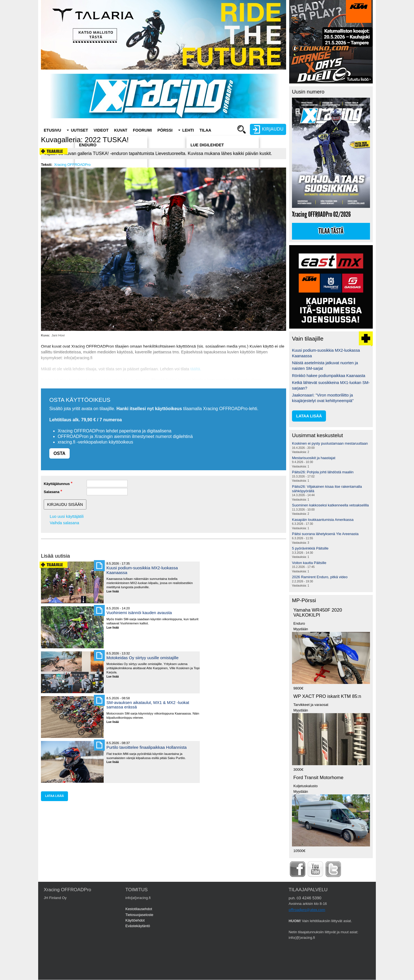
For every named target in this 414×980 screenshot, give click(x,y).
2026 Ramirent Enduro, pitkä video (320, 577)
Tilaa (205, 130)
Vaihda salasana (64, 523)
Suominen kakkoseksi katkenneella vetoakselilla (330, 505)
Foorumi (142, 130)
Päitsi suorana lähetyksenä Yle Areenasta (325, 534)
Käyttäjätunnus (57, 484)
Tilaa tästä (331, 231)
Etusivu (52, 130)
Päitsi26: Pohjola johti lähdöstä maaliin (323, 472)
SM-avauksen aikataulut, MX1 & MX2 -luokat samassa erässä (148, 705)
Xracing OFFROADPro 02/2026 (321, 214)
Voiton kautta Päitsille (309, 563)
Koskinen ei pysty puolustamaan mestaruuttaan (330, 443)
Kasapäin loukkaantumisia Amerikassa (323, 520)
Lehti (188, 130)
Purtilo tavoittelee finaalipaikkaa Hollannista (147, 747)
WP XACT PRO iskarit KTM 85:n (327, 696)
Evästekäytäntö (138, 926)
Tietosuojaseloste (139, 915)
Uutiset (79, 130)
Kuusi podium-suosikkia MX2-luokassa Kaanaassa (142, 570)
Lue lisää (115, 592)
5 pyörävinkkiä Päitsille (310, 548)
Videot (101, 130)
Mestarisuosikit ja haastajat (314, 458)
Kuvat (121, 130)
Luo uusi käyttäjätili (67, 516)
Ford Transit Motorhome (318, 778)
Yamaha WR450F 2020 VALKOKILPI (318, 613)
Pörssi (165, 130)
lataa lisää (54, 796)
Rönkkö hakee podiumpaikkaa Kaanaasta (329, 376)
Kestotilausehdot (139, 909)
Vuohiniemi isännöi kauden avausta (139, 613)
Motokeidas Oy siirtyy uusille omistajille (143, 658)
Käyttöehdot (135, 920)
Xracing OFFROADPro (72, 165)
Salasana (52, 492)
